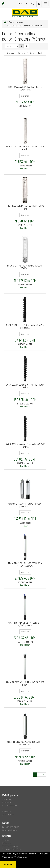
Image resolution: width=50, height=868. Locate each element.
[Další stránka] (43, 775)
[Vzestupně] (21, 46)
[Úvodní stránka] (5, 22)
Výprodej (22, 53)
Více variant (25, 96)
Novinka (41, 53)
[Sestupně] (27, 46)
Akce (32, 53)
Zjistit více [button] (22, 857)
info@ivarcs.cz (14, 830)
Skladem (10, 53)
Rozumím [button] (8, 865)
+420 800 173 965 (12, 827)
